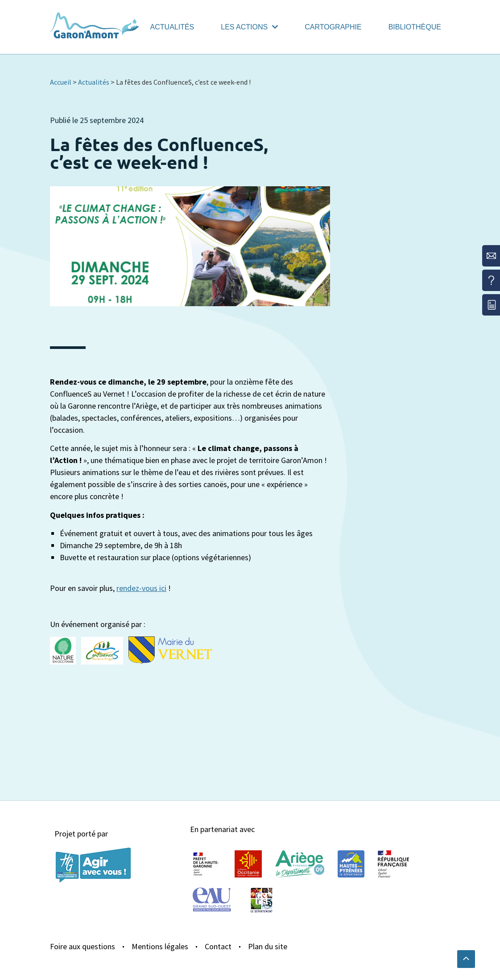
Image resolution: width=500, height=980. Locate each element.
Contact (218, 946)
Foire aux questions (83, 946)
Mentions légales (160, 946)
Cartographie (333, 27)
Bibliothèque (415, 27)
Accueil (61, 82)
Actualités (172, 27)
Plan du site (268, 946)
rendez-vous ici (141, 588)
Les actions (249, 27)
